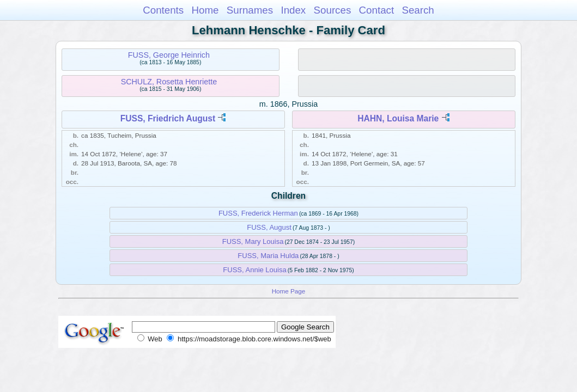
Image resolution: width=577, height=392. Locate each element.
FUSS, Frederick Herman (258, 213)
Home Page (289, 291)
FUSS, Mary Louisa (253, 241)
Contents (163, 10)
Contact (377, 10)
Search (418, 10)
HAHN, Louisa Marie (398, 118)
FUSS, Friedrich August (168, 118)
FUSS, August (269, 227)
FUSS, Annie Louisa (254, 270)
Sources (333, 10)
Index (293, 10)
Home (205, 10)
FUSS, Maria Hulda (268, 256)
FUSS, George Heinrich (169, 55)
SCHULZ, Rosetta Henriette (169, 82)
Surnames (250, 10)
